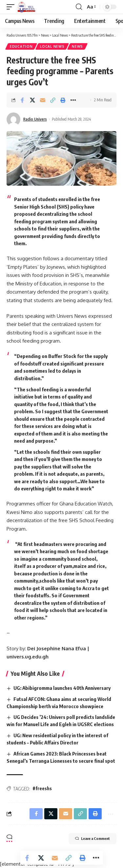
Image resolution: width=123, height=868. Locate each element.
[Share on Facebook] (22, 100)
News (77, 46)
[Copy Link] (53, 100)
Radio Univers (35, 119)
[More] (73, 100)
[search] (79, 7)
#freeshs (42, 788)
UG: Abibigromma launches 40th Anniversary (62, 688)
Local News (52, 46)
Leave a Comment (92, 839)
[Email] (43, 100)
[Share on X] (32, 100)
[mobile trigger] (12, 7)
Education (21, 46)
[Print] (63, 100)
